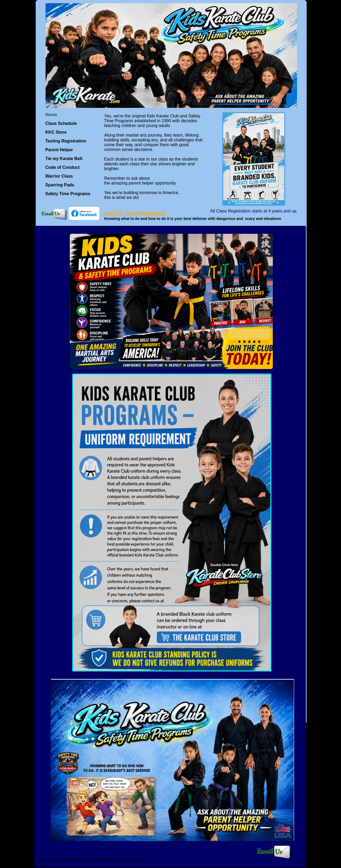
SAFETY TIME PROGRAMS (135, 214)
